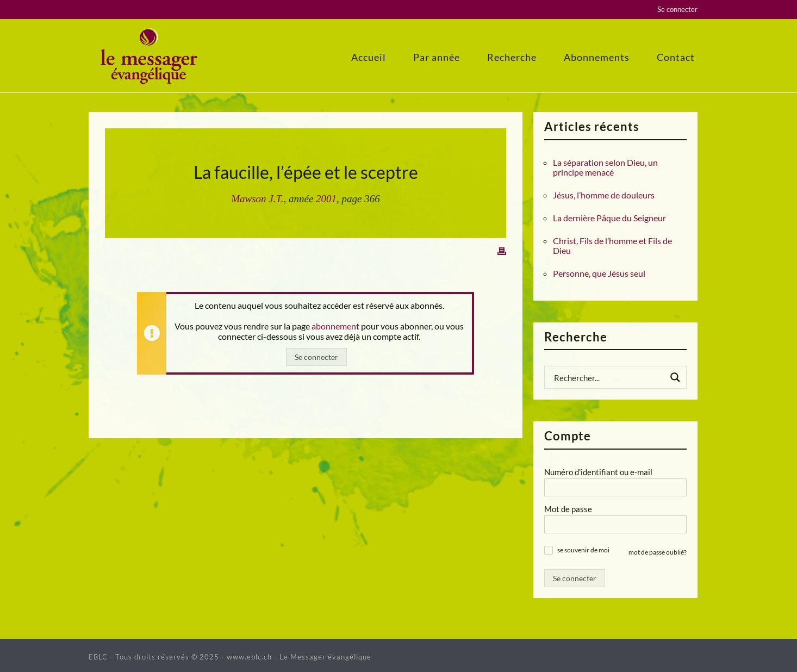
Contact (676, 57)
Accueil (369, 57)
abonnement (335, 326)
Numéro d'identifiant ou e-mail (598, 472)
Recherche (512, 57)
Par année (437, 57)
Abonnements (597, 57)
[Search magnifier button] (675, 377)
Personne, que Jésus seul (599, 273)
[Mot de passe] (615, 524)
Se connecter (677, 9)
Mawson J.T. (257, 199)
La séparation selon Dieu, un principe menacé (605, 167)
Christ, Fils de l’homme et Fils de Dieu (612, 246)
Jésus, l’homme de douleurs (604, 195)
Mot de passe (568, 509)
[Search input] (608, 377)
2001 (326, 199)
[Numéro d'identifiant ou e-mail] (615, 487)
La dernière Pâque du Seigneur (609, 218)
